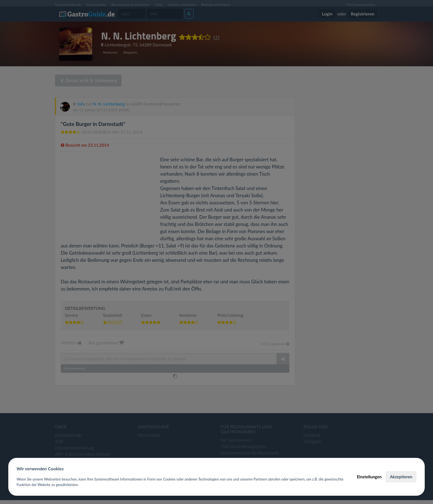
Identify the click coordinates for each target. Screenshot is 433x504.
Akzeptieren (401, 477)
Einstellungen (369, 477)
